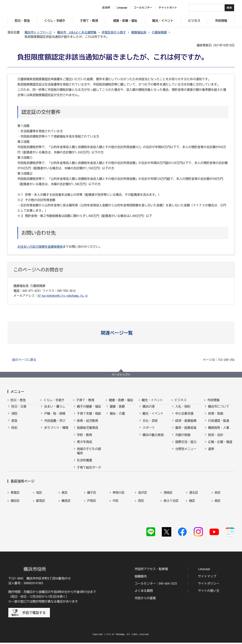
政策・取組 (216, 417)
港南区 (168, 504)
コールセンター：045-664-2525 (156, 585)
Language (204, 570)
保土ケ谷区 (171, 512)
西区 (141, 512)
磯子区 (92, 504)
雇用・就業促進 (186, 431)
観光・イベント (152, 400)
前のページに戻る (24, 360)
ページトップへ (121, 375)
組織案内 (141, 578)
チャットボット (168, 8)
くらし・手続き (54, 400)
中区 (116, 512)
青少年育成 (85, 445)
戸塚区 (92, 512)
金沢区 (143, 504)
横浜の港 (149, 410)
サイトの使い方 (209, 592)
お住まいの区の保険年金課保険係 (40, 247)
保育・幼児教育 (88, 424)
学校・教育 (85, 438)
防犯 (14, 431)
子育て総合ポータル (89, 473)
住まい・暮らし (55, 410)
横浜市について (219, 410)
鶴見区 (66, 512)
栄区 (218, 504)
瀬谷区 (15, 512)
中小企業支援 (184, 417)
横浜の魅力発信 (153, 438)
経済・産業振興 (186, 424)
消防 (14, 417)
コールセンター (143, 8)
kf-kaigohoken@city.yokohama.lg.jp (63, 296)
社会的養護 (85, 464)
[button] (121, 333)
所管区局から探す (114, 32)
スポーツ (149, 431)
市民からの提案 (145, 599)
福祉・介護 (117, 417)
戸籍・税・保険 (55, 417)
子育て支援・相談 (89, 417)
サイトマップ (207, 578)
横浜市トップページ (38, 32)
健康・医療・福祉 (121, 400)
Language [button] (122, 8)
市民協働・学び (55, 424)
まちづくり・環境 (56, 431)
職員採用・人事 (219, 431)
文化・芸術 (150, 424)
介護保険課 (159, 32)
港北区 (194, 504)
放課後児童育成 (88, 431)
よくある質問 (144, 592)
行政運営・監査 (219, 424)
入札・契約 (183, 410)
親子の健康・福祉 (89, 410)
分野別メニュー (186, 452)
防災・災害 (19, 410)
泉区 (65, 504)
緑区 (192, 512)
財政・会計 (216, 438)
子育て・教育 (85, 400)
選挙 (211, 452)
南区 (218, 512)
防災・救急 (18, 400)
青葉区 (15, 504)
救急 (14, 424)
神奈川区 (119, 504)
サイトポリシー (209, 585)
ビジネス (181, 400)
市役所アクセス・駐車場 (151, 570)
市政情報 (213, 400)
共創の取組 (183, 438)
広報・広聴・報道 (220, 445)
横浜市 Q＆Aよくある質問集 (77, 32)
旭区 (39, 504)
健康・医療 (117, 410)
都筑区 (41, 512)
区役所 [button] (106, 8)
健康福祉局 (139, 32)
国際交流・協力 (186, 445)
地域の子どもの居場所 (89, 454)
